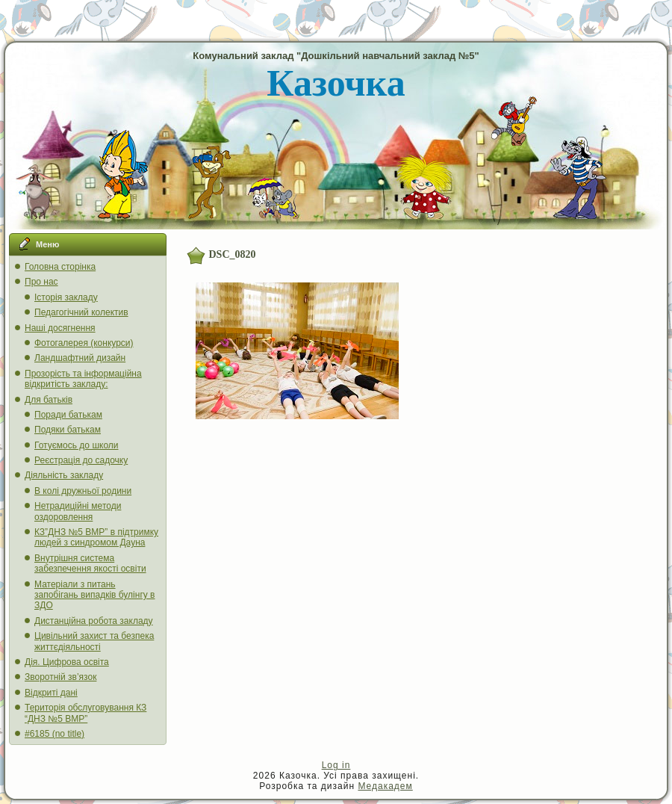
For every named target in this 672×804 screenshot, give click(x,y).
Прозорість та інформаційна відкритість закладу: (83, 379)
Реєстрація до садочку (81, 460)
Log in (336, 765)
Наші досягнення (60, 328)
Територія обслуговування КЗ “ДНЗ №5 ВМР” (85, 713)
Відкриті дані (51, 693)
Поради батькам (68, 415)
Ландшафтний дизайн (80, 358)
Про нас (41, 282)
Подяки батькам (68, 430)
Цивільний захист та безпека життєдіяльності (94, 641)
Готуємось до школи (77, 445)
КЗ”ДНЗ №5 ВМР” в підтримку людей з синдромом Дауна (96, 537)
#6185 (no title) (55, 734)
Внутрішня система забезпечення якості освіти (90, 563)
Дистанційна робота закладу (94, 621)
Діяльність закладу (64, 475)
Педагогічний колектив (81, 312)
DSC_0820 (233, 254)
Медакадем (385, 786)
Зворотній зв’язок (60, 677)
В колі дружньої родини (83, 491)
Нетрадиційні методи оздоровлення (78, 511)
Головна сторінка (60, 267)
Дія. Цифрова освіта (67, 662)
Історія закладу (66, 297)
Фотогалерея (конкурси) (84, 343)
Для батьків (49, 400)
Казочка (336, 83)
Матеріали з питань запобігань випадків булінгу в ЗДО (95, 595)
